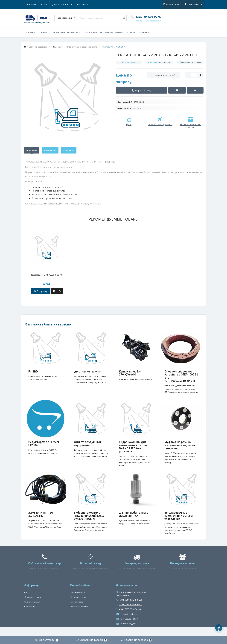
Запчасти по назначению (67, 32)
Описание (32, 150)
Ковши (131, 32)
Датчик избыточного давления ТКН (134, 520)
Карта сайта (30, 616)
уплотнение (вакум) (87, 371)
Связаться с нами (32, 611)
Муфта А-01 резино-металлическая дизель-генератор (181, 448)
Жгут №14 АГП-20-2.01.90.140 (41, 520)
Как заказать (68, 4)
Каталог (44, 32)
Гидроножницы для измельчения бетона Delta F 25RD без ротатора (133, 450)
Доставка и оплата (47, 4)
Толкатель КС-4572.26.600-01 (47, 275)
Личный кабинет (78, 602)
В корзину (41, 291)
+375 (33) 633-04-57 (129, 619)
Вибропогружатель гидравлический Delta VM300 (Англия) (89, 522)
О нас (29, 4)
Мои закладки (77, 611)
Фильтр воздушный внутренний (87, 447)
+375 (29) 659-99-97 (129, 614)
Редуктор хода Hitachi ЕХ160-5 (44, 447)
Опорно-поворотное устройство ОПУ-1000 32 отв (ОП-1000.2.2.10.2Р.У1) (181, 376)
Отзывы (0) (50, 150)
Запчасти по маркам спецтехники (104, 32)
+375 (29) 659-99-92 (129, 609)
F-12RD (33, 371)
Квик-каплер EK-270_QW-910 (130, 373)
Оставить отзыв (192, 62)
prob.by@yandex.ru (127, 623)
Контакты (85, 4)
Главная (30, 32)
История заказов (78, 606)
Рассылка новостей (79, 616)
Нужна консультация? (163, 75)
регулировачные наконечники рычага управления (179, 522)
